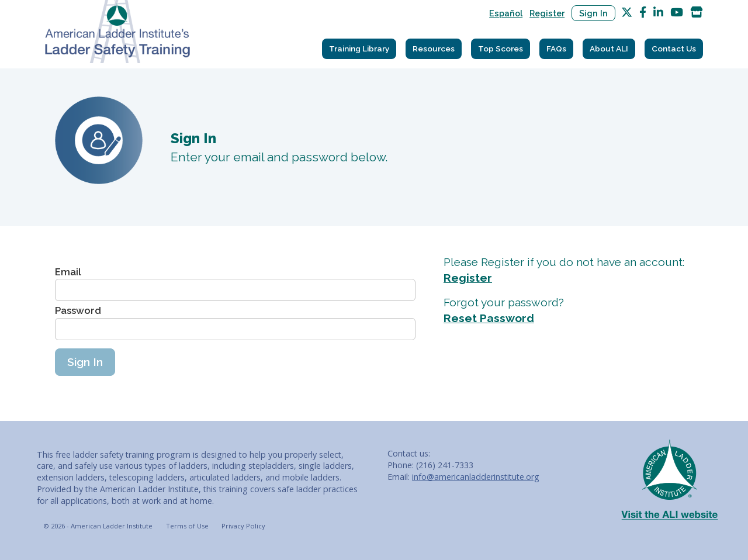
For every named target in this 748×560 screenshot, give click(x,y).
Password (78, 310)
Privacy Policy (243, 526)
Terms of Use (187, 526)
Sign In (593, 13)
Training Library (359, 49)
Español (506, 13)
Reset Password (489, 318)
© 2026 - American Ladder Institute (98, 526)
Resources (434, 49)
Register (547, 13)
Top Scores (501, 49)
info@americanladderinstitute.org (476, 477)
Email (68, 272)
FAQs (556, 49)
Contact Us (674, 49)
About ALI (609, 49)
